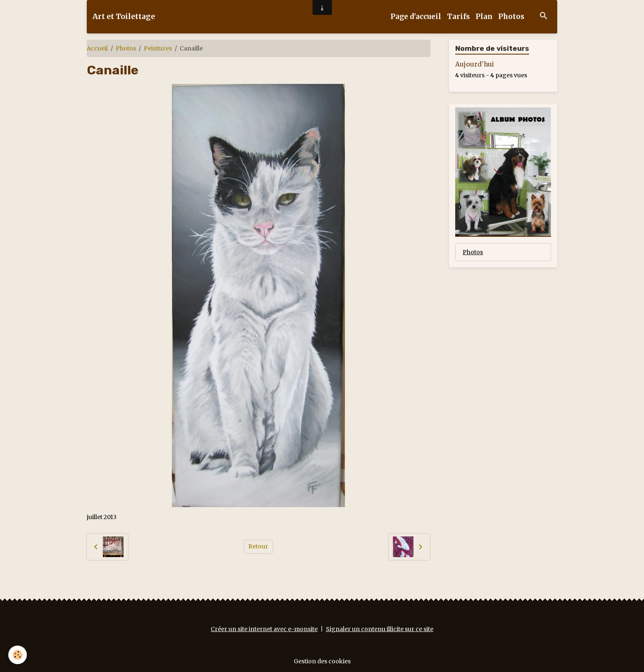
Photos (511, 17)
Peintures (158, 48)
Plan (484, 17)
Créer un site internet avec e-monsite (264, 629)
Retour (258, 546)
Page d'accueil (416, 17)
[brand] (124, 17)
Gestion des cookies (322, 661)
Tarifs (458, 17)
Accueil (97, 48)
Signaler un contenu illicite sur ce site (380, 629)
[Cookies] (18, 655)
